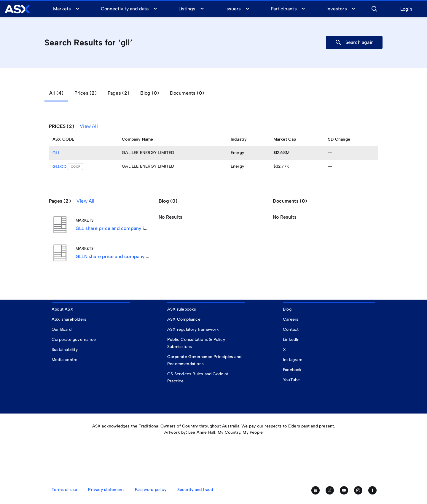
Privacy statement (106, 490)
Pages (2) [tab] (119, 93)
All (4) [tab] (56, 93)
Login (406, 9)
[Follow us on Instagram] (358, 490)
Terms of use (64, 490)
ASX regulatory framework (193, 329)
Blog (287, 309)
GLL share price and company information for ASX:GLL (136, 228)
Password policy (151, 490)
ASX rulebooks (182, 309)
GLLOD (59, 167)
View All (89, 126)
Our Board (62, 329)
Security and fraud (195, 490)
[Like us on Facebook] (372, 490)
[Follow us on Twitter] (330, 490)
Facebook (292, 370)
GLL (56, 153)
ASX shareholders (70, 319)
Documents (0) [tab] (187, 93)
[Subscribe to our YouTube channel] (344, 490)
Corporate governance (74, 340)
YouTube (291, 380)
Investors (337, 9)
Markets (62, 9)
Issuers (233, 9)
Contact (291, 329)
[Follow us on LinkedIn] (316, 490)
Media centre (64, 360)
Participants (284, 9)
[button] (374, 8)
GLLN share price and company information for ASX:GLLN (139, 256)
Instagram (293, 360)
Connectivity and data (125, 9)
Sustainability (65, 350)
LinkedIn (291, 340)
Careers (291, 319)
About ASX (62, 309)
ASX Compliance (184, 319)
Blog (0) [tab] (150, 93)
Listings (187, 9)
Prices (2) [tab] (86, 93)
